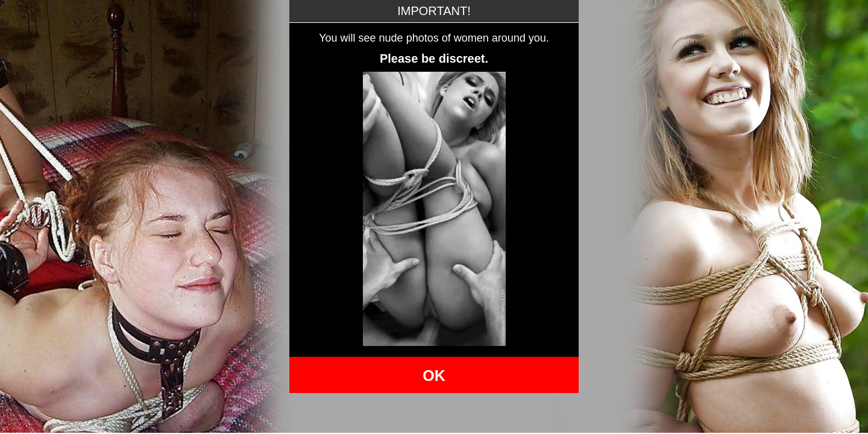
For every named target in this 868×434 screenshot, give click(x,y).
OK (434, 376)
